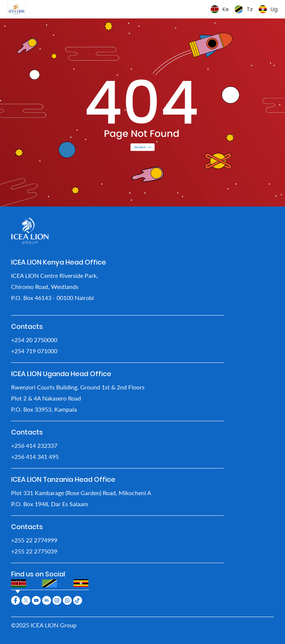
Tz (250, 9)
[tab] (19, 583)
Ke (226, 9)
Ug (274, 9)
